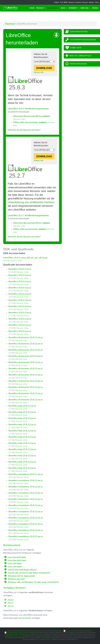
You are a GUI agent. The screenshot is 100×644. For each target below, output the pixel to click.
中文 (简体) (64, 2)
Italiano (91, 2)
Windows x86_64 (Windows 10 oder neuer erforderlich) (33, 582)
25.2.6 (11, 606)
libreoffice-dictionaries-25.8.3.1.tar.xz (26, 337)
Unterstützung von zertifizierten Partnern (31, 202)
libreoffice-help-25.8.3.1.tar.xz (22, 406)
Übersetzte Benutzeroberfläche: (31, 116)
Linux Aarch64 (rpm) (17, 560)
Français (85, 2)
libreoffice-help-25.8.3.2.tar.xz (22, 412)
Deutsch (72, 2)
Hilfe (64, 8)
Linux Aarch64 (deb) (17, 557)
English (56, 2)
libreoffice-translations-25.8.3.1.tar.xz (26, 474)
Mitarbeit (74, 8)
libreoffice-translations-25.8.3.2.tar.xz (26, 481)
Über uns (85, 8)
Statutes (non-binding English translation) (79, 631)
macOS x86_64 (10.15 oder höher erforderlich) (29, 573)
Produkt (41, 8)
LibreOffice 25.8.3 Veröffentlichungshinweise (28, 109)
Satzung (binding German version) (17, 633)
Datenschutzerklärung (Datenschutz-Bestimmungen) (46, 631)
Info (42, 72)
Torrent (37, 72)
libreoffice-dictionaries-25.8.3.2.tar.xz (26, 344)
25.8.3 (11, 600)
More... (98, 2)
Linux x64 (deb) (15, 564)
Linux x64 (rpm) (15, 567)
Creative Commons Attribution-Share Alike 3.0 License (25, 634)
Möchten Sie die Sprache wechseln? (24, 130)
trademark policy (45, 639)
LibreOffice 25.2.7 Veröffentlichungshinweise (28, 216)
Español (78, 2)
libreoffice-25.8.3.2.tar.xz (20, 275)
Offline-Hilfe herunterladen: (30, 122)
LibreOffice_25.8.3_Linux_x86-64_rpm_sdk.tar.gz (25, 258)
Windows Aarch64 (16, 579)
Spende (95, 8)
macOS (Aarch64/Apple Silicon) (22, 570)
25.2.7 (11, 603)
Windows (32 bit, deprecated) (21, 576)
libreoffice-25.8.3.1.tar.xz (20, 269)
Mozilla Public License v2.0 (13, 636)
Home (32, 8)
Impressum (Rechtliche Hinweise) (18, 631)
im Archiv (27, 618)
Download (53, 8)
